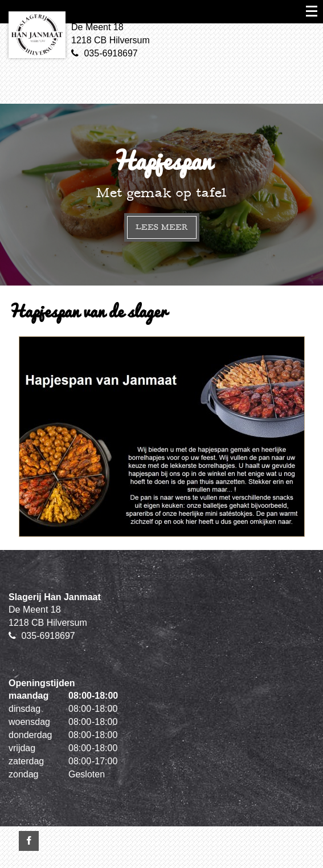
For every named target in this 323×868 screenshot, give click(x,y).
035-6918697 (111, 53)
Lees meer (162, 227)
